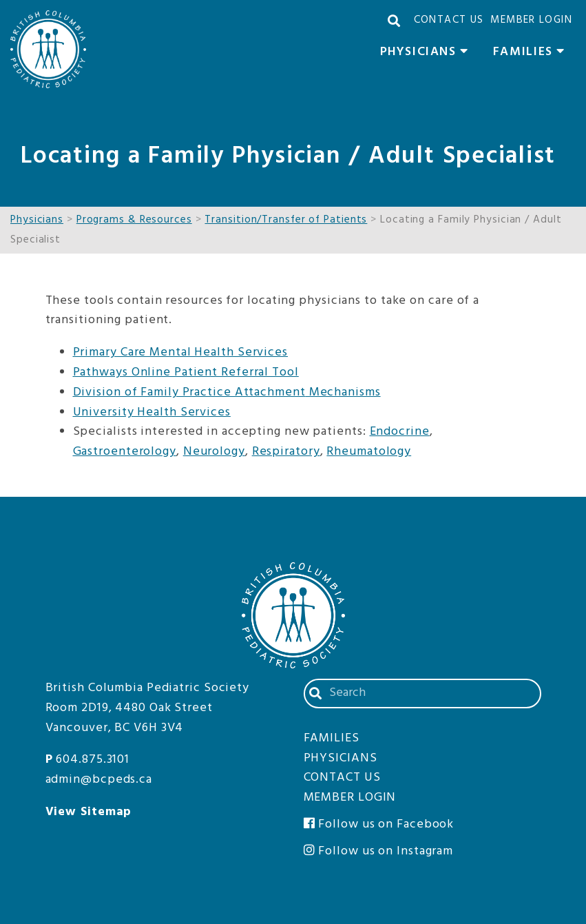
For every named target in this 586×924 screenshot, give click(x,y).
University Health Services (152, 412)
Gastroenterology (125, 452)
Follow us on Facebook (379, 824)
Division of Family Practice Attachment (189, 392)
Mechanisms (343, 392)
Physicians (428, 54)
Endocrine (400, 432)
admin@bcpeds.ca (99, 780)
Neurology (214, 452)
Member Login (531, 20)
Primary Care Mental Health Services (181, 352)
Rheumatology (369, 452)
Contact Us (449, 20)
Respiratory (286, 452)
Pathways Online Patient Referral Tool (186, 372)
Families (533, 54)
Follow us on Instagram (379, 851)
